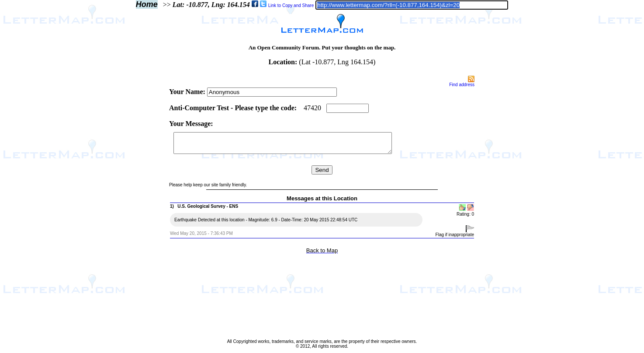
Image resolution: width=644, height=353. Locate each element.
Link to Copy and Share (291, 5)
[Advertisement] (132, 206)
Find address (462, 85)
